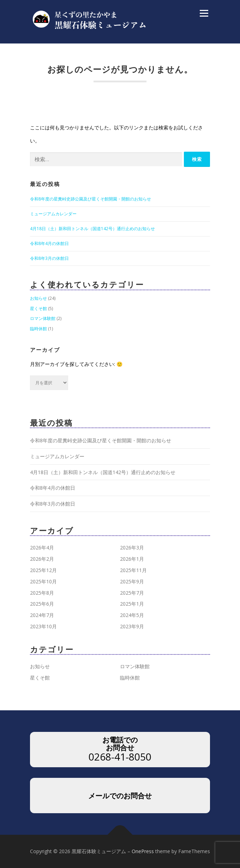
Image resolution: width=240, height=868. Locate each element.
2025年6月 (42, 604)
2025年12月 (43, 570)
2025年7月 (132, 593)
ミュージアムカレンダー (53, 214)
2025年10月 (43, 581)
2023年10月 (43, 626)
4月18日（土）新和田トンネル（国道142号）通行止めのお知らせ (92, 229)
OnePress (143, 851)
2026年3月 (132, 547)
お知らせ (38, 298)
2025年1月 (132, 604)
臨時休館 (38, 329)
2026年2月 (42, 559)
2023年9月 (132, 626)
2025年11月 (133, 570)
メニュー (204, 13)
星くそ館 (38, 308)
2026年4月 (42, 547)
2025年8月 (42, 593)
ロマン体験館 (43, 318)
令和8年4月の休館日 (49, 243)
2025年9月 (132, 581)
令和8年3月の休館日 (49, 258)
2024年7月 (42, 615)
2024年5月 (132, 615)
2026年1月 (132, 559)
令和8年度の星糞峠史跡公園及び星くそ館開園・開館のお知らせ (91, 199)
